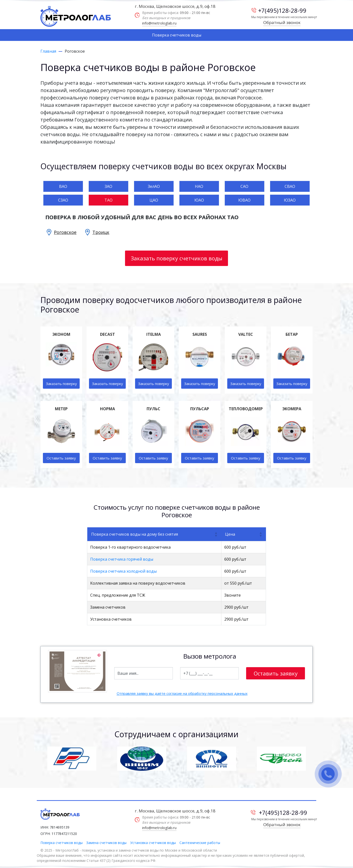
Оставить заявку (61, 458)
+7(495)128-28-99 (279, 10)
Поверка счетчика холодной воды (123, 571)
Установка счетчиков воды (153, 843)
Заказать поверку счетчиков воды (177, 258)
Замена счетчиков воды (106, 843)
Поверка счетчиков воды (177, 35)
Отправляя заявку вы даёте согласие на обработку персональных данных (182, 693)
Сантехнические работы (200, 843)
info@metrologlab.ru (159, 23)
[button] (216, 534)
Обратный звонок (282, 22)
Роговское (65, 232)
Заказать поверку (61, 384)
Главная (48, 51)
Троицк (101, 232)
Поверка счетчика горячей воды (122, 559)
